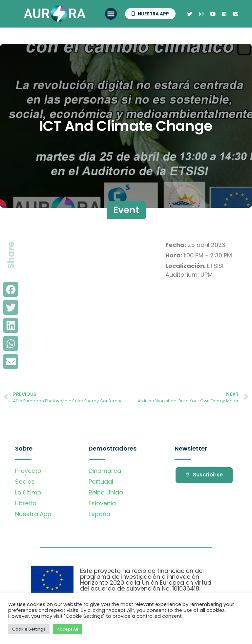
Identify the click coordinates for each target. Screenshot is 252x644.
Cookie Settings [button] (29, 629)
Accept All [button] (67, 629)
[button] (111, 14)
